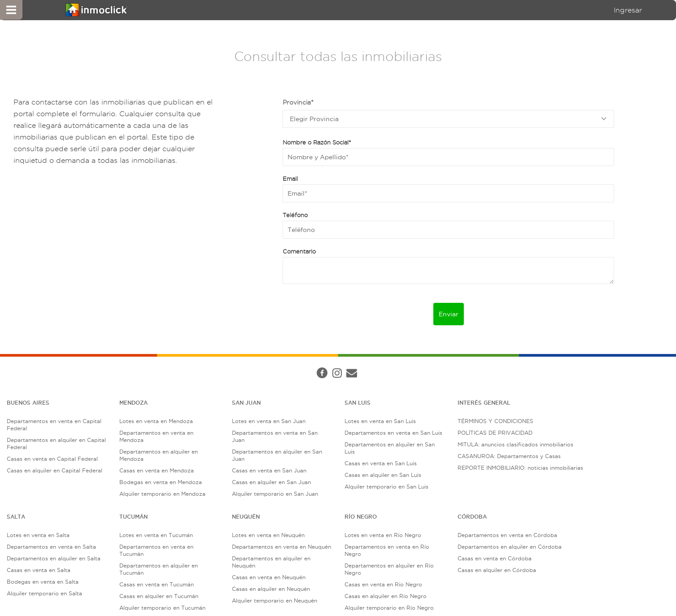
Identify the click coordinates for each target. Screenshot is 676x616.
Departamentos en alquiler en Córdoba (510, 547)
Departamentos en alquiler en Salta (54, 558)
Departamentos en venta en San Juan (275, 436)
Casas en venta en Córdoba (495, 558)
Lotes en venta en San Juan (269, 421)
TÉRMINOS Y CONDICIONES (495, 421)
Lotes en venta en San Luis (380, 421)
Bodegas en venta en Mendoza (161, 482)
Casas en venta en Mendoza (157, 470)
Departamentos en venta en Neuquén (281, 547)
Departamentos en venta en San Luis (393, 433)
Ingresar (628, 10)
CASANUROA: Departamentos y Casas (509, 456)
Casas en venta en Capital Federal (52, 459)
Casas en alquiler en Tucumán (159, 596)
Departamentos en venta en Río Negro (387, 550)
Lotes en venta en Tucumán (156, 535)
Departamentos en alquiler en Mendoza (159, 455)
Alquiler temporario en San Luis (386, 487)
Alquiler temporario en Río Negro (389, 608)
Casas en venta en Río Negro (383, 584)
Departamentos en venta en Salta (51, 547)
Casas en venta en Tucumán (157, 584)
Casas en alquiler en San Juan (271, 482)
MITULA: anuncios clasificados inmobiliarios (515, 444)
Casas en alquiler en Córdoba (497, 570)
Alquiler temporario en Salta (44, 593)
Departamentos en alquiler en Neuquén (271, 562)
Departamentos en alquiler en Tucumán (159, 569)
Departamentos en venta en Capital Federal (54, 425)
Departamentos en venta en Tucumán (156, 550)
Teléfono (295, 215)
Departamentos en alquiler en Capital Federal (56, 443)
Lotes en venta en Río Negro (383, 535)
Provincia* (298, 102)
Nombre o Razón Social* (317, 142)
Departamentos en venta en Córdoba (507, 535)
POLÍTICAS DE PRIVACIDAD (495, 433)
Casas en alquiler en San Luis (383, 475)
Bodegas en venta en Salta (43, 582)
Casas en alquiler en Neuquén (271, 589)
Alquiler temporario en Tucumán (162, 608)
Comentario (299, 251)
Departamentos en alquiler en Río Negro (389, 569)
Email (290, 179)
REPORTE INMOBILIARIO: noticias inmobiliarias (520, 468)
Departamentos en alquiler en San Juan (277, 455)
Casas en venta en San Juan (269, 470)
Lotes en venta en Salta (38, 535)
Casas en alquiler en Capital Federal (55, 470)
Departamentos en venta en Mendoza (156, 436)
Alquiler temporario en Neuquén (275, 601)
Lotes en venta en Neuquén (268, 535)
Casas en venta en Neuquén (269, 577)
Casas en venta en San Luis (381, 463)
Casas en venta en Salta (39, 570)
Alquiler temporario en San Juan (275, 494)
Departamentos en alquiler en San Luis (390, 448)
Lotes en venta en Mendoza (156, 421)
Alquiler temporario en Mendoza (162, 494)
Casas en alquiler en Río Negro (386, 596)
